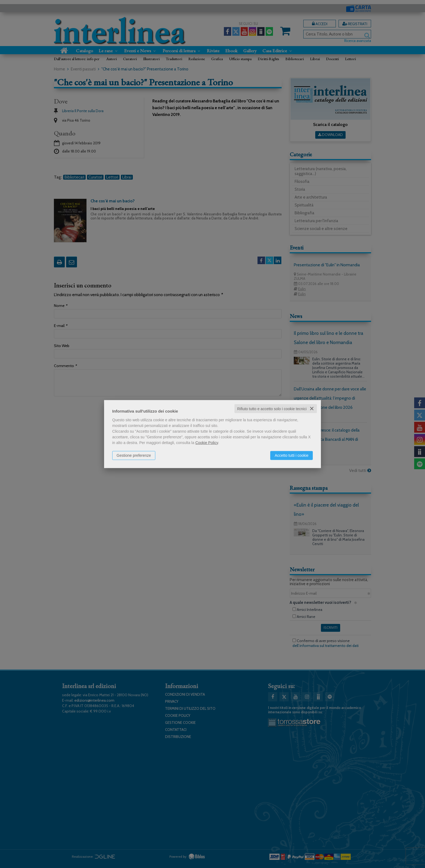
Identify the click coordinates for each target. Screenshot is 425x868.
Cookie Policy (207, 442)
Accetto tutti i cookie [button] (292, 455)
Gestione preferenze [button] (134, 455)
